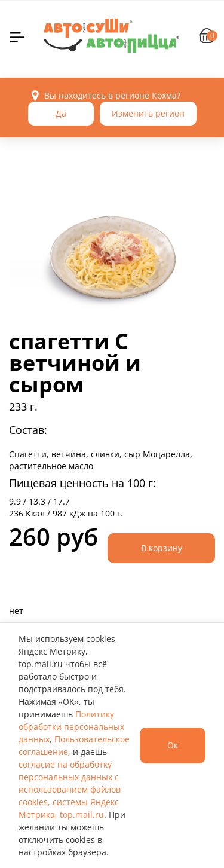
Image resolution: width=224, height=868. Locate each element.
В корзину (162, 548)
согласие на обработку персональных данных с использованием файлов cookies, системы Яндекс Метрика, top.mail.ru (70, 789)
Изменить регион (148, 113)
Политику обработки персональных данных (71, 727)
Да (61, 113)
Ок (173, 745)
